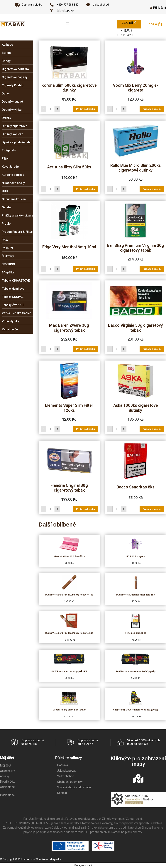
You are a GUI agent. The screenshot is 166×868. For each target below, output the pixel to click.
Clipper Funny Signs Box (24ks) (69, 710)
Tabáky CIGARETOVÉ (16, 281)
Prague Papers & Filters (18, 232)
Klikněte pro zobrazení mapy (138, 761)
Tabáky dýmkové (13, 289)
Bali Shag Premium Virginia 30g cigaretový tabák (135, 248)
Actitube (7, 45)
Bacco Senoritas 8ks (136, 487)
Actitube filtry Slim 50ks (69, 167)
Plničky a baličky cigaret (18, 215)
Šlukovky (8, 256)
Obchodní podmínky (70, 782)
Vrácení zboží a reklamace (74, 787)
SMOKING (8, 264)
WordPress (42, 859)
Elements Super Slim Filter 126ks (69, 408)
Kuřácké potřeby (13, 175)
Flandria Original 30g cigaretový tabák (69, 488)
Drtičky (6, 118)
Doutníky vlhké (12, 110)
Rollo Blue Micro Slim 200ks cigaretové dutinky (136, 168)
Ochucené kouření (14, 199)
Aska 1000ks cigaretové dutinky (136, 408)
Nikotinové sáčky (13, 183)
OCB (5, 191)
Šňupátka (8, 272)
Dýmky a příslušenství (17, 142)
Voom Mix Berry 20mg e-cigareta (135, 88)
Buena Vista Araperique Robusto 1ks (135, 595)
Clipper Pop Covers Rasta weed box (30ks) (135, 710)
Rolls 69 (7, 248)
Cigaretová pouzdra (15, 69)
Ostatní (7, 207)
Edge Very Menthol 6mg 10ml (69, 247)
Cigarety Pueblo (13, 85)
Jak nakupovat (66, 770)
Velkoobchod (66, 776)
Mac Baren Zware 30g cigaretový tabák (69, 328)
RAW (5, 240)
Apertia (57, 859)
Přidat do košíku (85, 109)
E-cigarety (9, 150)
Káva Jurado (10, 167)
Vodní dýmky (10, 321)
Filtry (5, 159)
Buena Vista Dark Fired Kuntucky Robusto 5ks (69, 633)
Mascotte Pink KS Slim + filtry (69, 556)
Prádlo (6, 224)
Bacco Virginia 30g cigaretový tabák (135, 328)
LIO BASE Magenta (136, 556)
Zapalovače (10, 329)
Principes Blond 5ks (135, 633)
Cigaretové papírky (15, 77)
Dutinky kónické (12, 134)
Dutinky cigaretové (15, 126)
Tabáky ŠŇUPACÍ (13, 297)
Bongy (6, 61)
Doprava (62, 765)
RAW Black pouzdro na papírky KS (69, 671)
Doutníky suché (12, 102)
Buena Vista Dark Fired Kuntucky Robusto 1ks (69, 595)
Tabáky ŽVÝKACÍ (13, 305)
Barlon (6, 53)
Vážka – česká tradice (17, 313)
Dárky (6, 93)
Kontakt (62, 793)
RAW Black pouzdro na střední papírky (135, 671)
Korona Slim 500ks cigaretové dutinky (69, 88)
